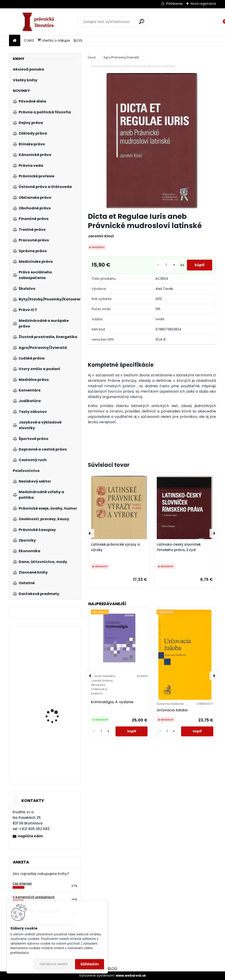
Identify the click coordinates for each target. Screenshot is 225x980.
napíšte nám (30, 836)
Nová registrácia (203, 4)
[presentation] (90, 533)
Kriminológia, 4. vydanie (112, 702)
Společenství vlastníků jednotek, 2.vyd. (57, 752)
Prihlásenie (174, 4)
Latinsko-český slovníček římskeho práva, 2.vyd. (179, 547)
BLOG (78, 40)
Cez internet (22, 884)
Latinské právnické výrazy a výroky (115, 547)
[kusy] (164, 265)
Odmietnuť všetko (53, 964)
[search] (142, 22)
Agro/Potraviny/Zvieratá (121, 57)
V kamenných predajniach (34, 897)
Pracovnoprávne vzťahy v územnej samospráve (58, 667)
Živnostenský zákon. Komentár (55, 703)
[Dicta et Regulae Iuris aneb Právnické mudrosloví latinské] (152, 141)
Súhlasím (90, 964)
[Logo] (40, 22)
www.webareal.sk (131, 975)
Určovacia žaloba (172, 710)
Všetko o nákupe (54, 40)
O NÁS (29, 40)
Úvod (92, 57)
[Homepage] (15, 41)
